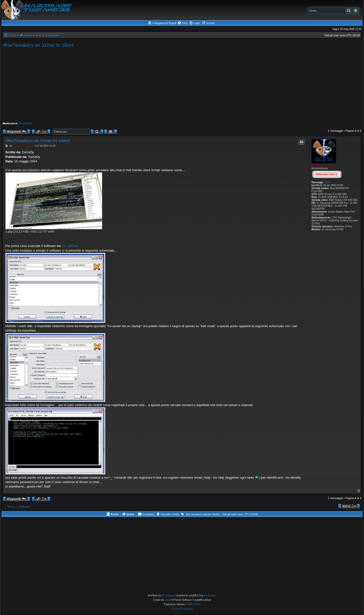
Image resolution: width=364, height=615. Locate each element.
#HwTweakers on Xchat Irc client (38, 45)
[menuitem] (182, 23)
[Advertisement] (182, 85)
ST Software (168, 596)
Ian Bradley (210, 596)
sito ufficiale (70, 246)
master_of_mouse (322, 165)
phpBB (168, 600)
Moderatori (26, 123)
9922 (327, 182)
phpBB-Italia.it (193, 604)
